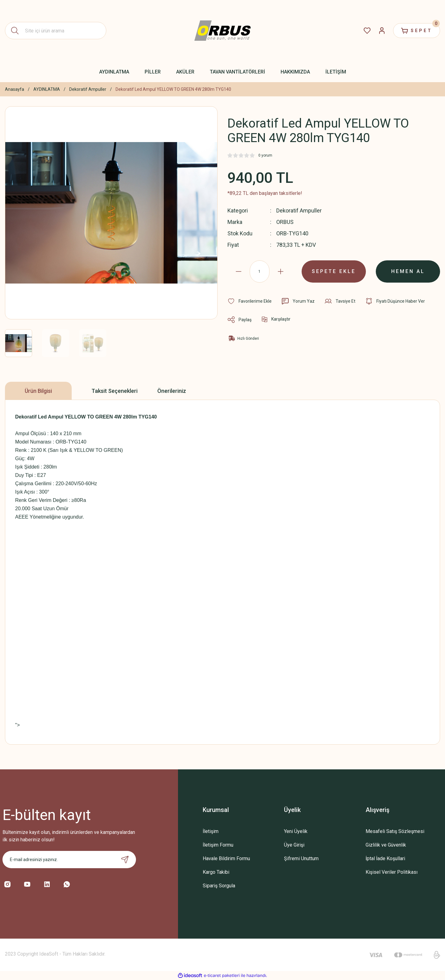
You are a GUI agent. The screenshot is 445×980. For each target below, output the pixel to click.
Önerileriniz (172, 391)
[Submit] (125, 860)
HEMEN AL (408, 271)
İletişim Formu (218, 845)
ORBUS (285, 222)
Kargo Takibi (216, 872)
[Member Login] (382, 31)
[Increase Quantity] (281, 271)
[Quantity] (260, 271)
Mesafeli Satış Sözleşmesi (395, 831)
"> (73, 725)
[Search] (56, 31)
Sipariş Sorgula (219, 886)
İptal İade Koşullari (385, 858)
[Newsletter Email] (69, 860)
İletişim (211, 831)
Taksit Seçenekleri (114, 391)
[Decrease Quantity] (239, 271)
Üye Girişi (294, 845)
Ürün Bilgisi (38, 391)
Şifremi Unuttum (301, 858)
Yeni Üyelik (296, 831)
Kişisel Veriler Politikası (392, 872)
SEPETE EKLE (334, 271)
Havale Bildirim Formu (226, 858)
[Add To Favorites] (250, 301)
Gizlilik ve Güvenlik (386, 845)
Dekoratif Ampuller (299, 210)
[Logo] (222, 31)
